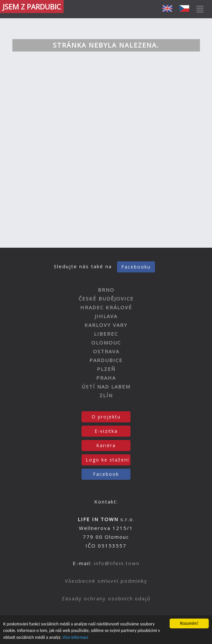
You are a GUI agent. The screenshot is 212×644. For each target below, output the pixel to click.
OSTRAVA (106, 351)
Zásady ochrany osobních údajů (106, 598)
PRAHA (106, 378)
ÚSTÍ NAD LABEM (106, 387)
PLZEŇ (106, 369)
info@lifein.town (117, 563)
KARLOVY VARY (106, 325)
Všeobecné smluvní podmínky (106, 581)
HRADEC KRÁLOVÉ (106, 307)
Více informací (76, 637)
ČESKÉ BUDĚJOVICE (106, 299)
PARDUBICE (106, 360)
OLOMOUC (106, 343)
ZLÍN (106, 395)
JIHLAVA (106, 316)
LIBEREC (106, 334)
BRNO (106, 290)
